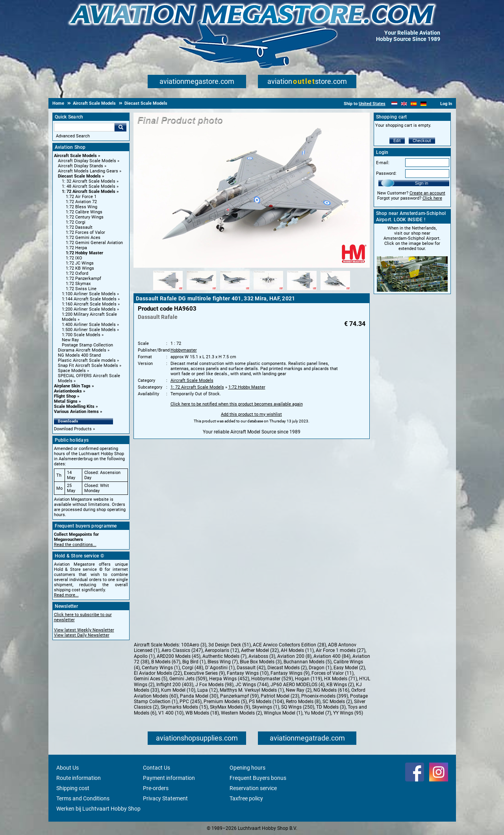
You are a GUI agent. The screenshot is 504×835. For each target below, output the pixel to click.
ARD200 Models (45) (179, 656)
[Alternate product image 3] (235, 291)
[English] (404, 104)
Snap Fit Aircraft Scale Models (88, 366)
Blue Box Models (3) (261, 662)
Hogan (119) (309, 679)
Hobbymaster (184, 350)
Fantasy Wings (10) (248, 673)
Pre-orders (156, 788)
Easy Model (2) (349, 668)
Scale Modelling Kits (74, 406)
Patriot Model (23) (280, 696)
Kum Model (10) (178, 690)
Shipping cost (73, 788)
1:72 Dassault (79, 227)
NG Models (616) (331, 690)
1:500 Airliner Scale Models (89, 330)
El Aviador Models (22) (158, 673)
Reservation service (253, 788)
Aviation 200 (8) (294, 656)
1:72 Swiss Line (81, 289)
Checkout (422, 141)
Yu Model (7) (318, 713)
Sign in (422, 183)
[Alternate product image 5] (302, 291)
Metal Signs (66, 401)
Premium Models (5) (225, 702)
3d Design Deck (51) (230, 645)
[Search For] (84, 127)
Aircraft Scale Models (75, 156)
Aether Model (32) (260, 650)
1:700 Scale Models (81, 335)
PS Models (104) (266, 702)
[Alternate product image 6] (335, 291)
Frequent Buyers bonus (258, 778)
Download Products (73, 429)
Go (120, 127)
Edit (397, 141)
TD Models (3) (331, 707)
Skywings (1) (266, 707)
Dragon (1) (320, 668)
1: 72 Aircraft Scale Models (89, 192)
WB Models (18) (202, 713)
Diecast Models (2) (287, 668)
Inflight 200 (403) (175, 685)
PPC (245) (191, 702)
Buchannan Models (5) (308, 662)
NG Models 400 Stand (79, 355)
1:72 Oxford (77, 273)
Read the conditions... (75, 545)
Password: (386, 173)
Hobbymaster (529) (272, 679)
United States (372, 104)
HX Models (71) (341, 679)
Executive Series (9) (204, 673)
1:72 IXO (74, 258)
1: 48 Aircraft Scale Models (89, 186)
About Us (68, 768)
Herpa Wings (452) (229, 679)
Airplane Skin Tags (72, 386)
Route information (79, 778)
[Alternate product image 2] (201, 291)
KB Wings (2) (340, 685)
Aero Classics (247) (182, 650)
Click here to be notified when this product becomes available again (237, 404)
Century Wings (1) (161, 668)
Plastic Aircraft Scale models (87, 360)
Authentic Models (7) (224, 656)
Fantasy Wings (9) (290, 673)
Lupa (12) (208, 690)
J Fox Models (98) (214, 685)
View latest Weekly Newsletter (84, 630)
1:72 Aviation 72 (81, 202)
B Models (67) (166, 662)
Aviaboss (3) (262, 656)
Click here (432, 198)
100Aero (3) (194, 645)
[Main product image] (252, 266)
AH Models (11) (297, 650)
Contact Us (157, 768)
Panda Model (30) (199, 696)
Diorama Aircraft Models (82, 350)
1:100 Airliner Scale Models (89, 294)
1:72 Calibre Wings (84, 212)
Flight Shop (65, 396)
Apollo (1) (144, 656)
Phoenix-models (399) (325, 696)
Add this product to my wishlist (251, 414)
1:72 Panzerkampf (83, 279)
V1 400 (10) (171, 713)
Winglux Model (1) (283, 713)
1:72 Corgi (76, 222)
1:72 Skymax (78, 284)
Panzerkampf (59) (239, 696)
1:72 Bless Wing (82, 207)
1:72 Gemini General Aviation (94, 243)
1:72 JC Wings (80, 263)
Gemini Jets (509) (188, 679)
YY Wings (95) (348, 713)
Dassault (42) (251, 668)
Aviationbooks (68, 391)
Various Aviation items (76, 412)
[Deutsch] (423, 104)
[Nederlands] (394, 104)
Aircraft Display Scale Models (87, 161)
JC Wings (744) (252, 685)
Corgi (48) (193, 668)
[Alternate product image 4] (268, 291)
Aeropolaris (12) (222, 650)
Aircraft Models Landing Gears (88, 171)
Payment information (169, 778)
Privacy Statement (165, 798)
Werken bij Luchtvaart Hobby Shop (98, 809)
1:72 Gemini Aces (83, 238)
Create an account (427, 193)
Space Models (72, 371)
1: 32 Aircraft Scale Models (89, 181)
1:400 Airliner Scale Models (89, 325)
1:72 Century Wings (85, 217)
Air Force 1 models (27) (341, 650)
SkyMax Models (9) (230, 707)
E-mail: (383, 163)
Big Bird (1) (194, 662)
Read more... (66, 595)
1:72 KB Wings (80, 268)
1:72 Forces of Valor (85, 232)
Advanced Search (73, 136)
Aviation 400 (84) (332, 656)
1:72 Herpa (76, 248)
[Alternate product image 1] (168, 291)
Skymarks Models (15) (184, 707)
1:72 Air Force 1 (81, 197)
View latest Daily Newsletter (82, 635)
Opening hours (247, 768)
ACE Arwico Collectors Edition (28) (289, 645)
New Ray (70, 340)
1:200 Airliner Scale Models (89, 309)
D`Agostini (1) (220, 668)
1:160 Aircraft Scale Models (89, 304)
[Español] (414, 104)
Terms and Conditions (83, 798)
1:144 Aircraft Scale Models (89, 299)
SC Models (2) (337, 702)
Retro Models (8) (303, 702)
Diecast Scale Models (79, 176)
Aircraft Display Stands (81, 166)
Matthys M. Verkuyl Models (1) (252, 690)
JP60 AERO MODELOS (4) (297, 685)
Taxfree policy (246, 798)
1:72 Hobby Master (84, 253)
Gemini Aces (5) (151, 679)
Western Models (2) (241, 713)
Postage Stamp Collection (87, 345)
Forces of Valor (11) (333, 673)
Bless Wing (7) (223, 662)
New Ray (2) (299, 690)
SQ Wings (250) (298, 707)
